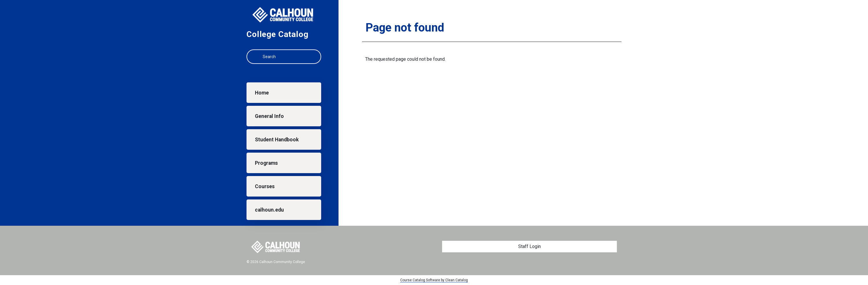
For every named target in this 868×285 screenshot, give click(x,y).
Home (262, 93)
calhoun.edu (269, 210)
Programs (266, 163)
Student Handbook (277, 140)
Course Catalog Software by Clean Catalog (434, 280)
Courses (265, 186)
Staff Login (529, 246)
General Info (269, 116)
